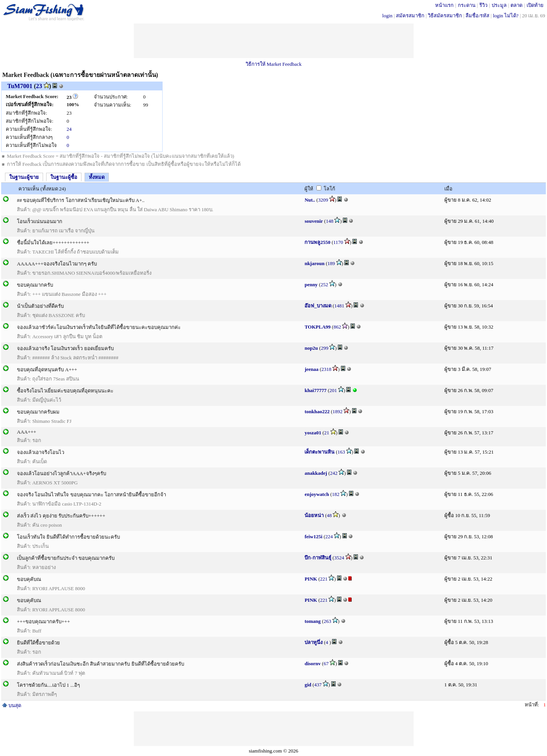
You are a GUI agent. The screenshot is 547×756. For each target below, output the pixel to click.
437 (318, 685)
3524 (339, 558)
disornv (313, 663)
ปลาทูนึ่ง (313, 642)
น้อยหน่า (314, 515)
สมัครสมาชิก (410, 16)
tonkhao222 (317, 411)
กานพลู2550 (317, 242)
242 (334, 473)
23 (39, 86)
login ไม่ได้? (506, 16)
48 (329, 515)
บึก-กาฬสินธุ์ (318, 558)
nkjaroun (314, 263)
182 (336, 494)
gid (308, 685)
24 (69, 129)
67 (326, 663)
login (387, 16)
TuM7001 (20, 86)
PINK (311, 579)
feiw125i (313, 537)
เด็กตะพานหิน (319, 452)
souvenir (314, 221)
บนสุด (12, 705)
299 (325, 348)
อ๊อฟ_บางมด (318, 306)
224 (329, 537)
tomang (313, 621)
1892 (338, 411)
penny (311, 285)
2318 (326, 369)
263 (328, 621)
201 (333, 390)
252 (324, 285)
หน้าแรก (444, 5)
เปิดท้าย (535, 5)
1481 (339, 306)
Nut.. (310, 200)
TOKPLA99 (318, 327)
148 (330, 221)
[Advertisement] (274, 41)
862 (338, 327)
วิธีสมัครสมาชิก (445, 16)
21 (327, 433)
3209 (323, 200)
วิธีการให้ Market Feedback (274, 64)
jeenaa (311, 369)
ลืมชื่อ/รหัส (477, 16)
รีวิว (483, 5)
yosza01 (313, 433)
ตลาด (516, 5)
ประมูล (499, 5)
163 (341, 452)
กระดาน (467, 5)
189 (331, 263)
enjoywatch (317, 494)
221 (324, 579)
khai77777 (315, 390)
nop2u (311, 348)
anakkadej (316, 473)
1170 (338, 242)
